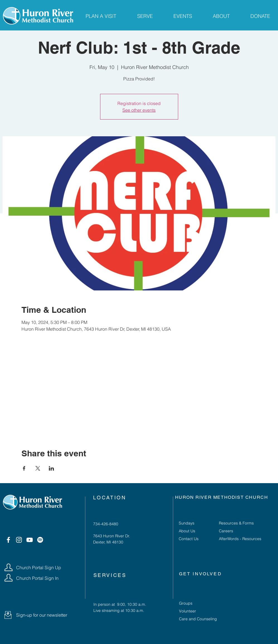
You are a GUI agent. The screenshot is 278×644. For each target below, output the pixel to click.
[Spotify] (40, 540)
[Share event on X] (38, 468)
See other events (139, 110)
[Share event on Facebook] (24, 468)
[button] (8, 615)
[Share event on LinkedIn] (51, 468)
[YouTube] (30, 540)
